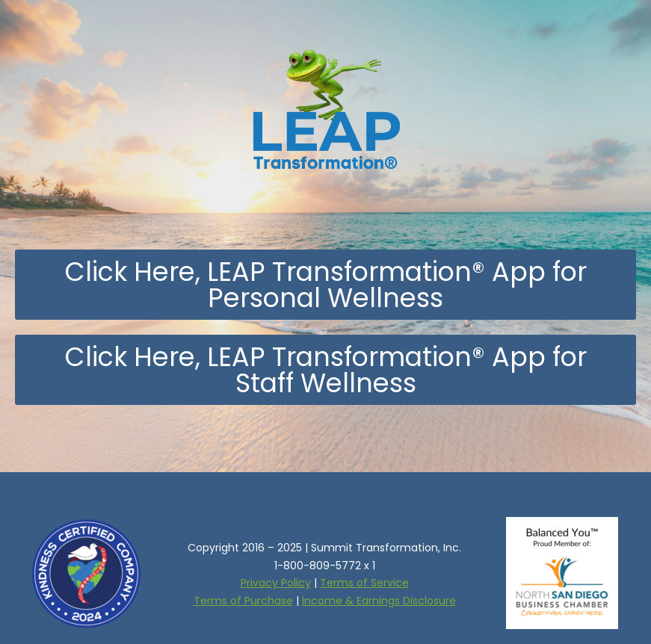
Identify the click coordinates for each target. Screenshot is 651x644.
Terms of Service (364, 583)
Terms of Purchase (243, 601)
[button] (325, 285)
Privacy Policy (276, 583)
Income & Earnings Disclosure (379, 601)
